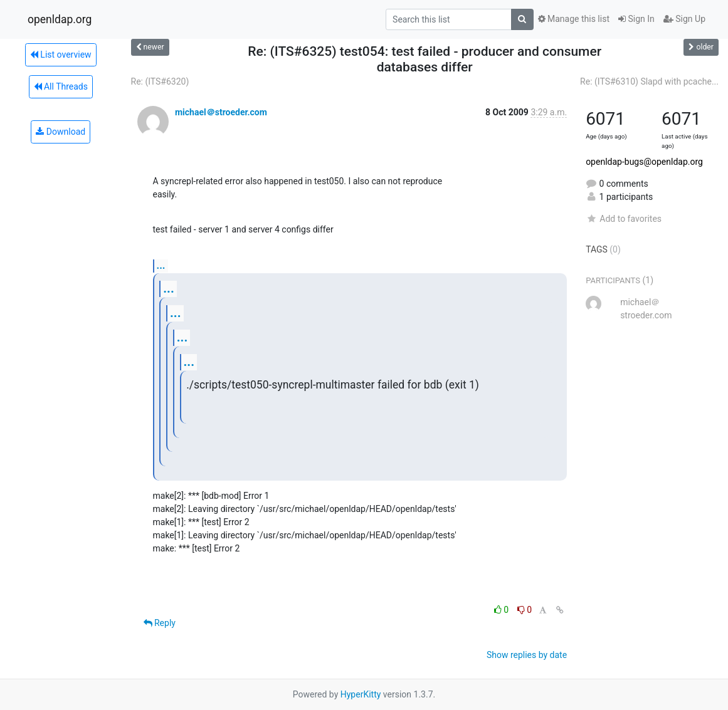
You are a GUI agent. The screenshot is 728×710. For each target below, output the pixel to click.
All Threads (61, 86)
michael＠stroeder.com (221, 112)
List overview (61, 55)
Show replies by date (527, 655)
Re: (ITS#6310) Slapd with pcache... (649, 81)
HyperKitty (361, 694)
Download (61, 132)
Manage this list (574, 19)
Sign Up (684, 19)
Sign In (636, 19)
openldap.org (60, 19)
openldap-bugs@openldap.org (644, 162)
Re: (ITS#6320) (160, 81)
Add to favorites (624, 219)
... (161, 265)
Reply (160, 623)
